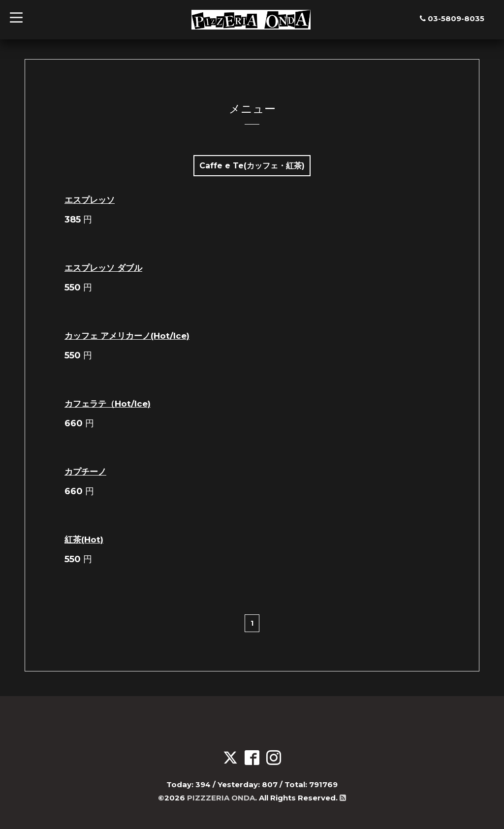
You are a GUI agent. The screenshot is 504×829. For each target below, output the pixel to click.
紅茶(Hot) (84, 540)
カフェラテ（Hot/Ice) (108, 404)
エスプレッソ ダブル (103, 268)
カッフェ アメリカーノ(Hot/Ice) (127, 336)
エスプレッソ (90, 200)
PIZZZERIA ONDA (221, 798)
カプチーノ (85, 472)
